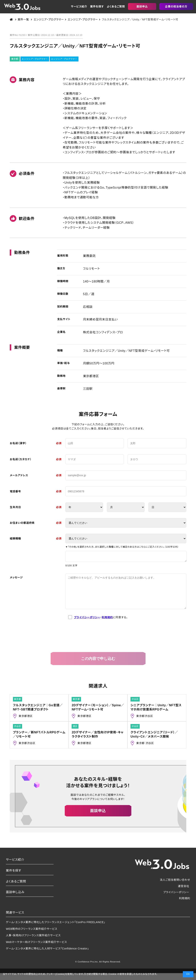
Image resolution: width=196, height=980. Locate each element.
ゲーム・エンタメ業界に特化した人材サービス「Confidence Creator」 (47, 955)
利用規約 (107, 624)
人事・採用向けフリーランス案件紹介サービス (33, 942)
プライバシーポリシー (87, 624)
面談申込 (142, 6)
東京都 (15, 59)
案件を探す (97, 6)
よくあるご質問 (116, 6)
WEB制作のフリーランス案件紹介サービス (32, 936)
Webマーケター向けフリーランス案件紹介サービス (36, 949)
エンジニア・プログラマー (35, 59)
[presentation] (98, 642)
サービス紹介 (79, 6)
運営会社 (184, 893)
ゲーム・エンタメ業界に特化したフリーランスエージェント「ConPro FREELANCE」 (56, 929)
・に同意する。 (98, 624)
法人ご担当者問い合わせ (175, 887)
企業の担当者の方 (176, 6)
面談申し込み (15, 899)
